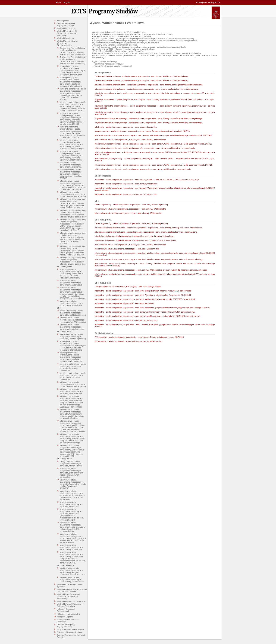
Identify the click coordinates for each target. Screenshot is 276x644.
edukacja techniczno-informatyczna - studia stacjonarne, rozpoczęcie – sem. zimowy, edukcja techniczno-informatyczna (72, 357)
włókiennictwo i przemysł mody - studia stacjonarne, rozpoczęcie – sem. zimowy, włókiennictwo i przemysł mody (73, 261)
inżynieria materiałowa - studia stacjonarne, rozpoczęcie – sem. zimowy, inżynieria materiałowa (73, 376)
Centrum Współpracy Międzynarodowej (66, 626)
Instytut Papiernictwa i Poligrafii (70, 629)
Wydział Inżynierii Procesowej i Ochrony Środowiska (70, 605)
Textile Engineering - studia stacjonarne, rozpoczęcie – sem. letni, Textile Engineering (73, 313)
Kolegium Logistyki (65, 617)
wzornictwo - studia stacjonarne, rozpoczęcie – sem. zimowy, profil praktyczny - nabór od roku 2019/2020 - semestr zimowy (73, 538)
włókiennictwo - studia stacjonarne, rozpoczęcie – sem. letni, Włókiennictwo (72, 391)
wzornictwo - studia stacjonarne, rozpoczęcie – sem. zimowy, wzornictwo (72, 303)
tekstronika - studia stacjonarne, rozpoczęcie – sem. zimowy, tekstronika (72, 165)
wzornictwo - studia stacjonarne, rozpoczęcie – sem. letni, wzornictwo (72, 504)
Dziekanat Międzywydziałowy (70, 632)
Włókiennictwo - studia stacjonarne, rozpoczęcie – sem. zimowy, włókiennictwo (72, 579)
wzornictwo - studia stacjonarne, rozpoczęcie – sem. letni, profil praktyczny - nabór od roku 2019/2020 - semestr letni (72, 495)
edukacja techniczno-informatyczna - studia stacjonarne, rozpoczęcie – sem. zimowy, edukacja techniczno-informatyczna (72, 82)
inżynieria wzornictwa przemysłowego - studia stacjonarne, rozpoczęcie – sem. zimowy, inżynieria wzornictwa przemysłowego (72, 144)
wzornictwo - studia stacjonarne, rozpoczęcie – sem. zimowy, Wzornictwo (72, 283)
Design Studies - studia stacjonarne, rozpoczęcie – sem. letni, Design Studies (72, 464)
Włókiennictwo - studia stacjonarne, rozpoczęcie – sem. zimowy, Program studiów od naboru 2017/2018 (73, 571)
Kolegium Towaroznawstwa (69, 614)
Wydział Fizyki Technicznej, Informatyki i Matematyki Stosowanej (69, 596)
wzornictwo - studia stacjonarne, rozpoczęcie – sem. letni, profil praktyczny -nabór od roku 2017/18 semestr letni (72, 473)
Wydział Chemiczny (65, 38)
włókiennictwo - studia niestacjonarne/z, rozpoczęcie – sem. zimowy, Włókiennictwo (73, 320)
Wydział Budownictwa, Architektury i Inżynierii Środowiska (72, 590)
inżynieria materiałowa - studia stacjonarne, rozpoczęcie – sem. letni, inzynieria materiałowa (73, 367)
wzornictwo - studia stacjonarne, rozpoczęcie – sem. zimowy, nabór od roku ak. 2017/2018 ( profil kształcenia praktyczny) (72, 274)
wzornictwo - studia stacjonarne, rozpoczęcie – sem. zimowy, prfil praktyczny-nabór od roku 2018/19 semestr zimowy (73, 527)
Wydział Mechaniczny (66, 28)
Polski (59, 2)
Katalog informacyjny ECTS (208, 2)
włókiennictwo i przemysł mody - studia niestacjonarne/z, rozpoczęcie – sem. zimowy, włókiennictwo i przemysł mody (73, 214)
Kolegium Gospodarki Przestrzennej (66, 610)
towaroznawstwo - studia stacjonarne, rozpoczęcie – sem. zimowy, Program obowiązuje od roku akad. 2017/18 (72, 174)
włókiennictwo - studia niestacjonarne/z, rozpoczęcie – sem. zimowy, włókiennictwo (73, 194)
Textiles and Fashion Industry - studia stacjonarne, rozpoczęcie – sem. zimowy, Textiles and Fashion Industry (73, 51)
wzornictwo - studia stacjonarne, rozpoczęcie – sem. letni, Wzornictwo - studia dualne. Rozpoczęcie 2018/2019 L (73, 484)
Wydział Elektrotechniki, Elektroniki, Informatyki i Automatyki (67, 33)
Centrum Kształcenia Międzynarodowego (66, 24)
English (67, 2)
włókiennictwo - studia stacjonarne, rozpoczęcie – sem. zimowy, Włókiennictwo (72, 327)
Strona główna (63, 21)
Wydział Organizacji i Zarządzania (72, 601)
